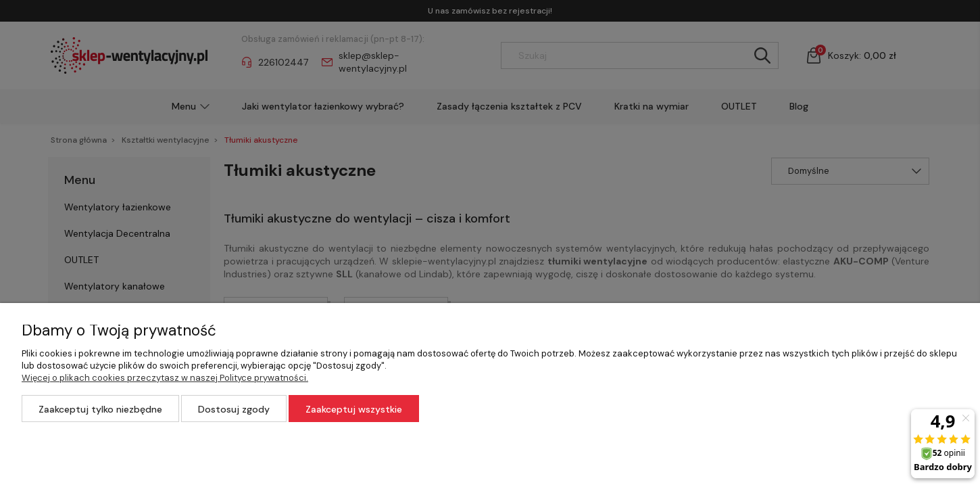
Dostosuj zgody (234, 409)
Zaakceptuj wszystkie (354, 409)
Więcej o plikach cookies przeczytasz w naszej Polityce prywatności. (165, 378)
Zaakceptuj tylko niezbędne (100, 409)
